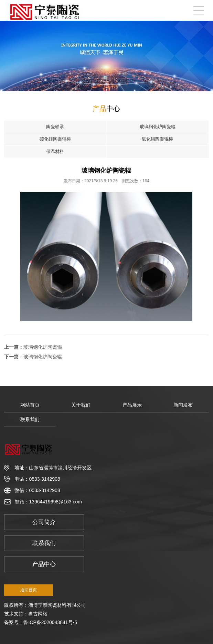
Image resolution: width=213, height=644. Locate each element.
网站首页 (30, 405)
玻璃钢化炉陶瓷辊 (43, 347)
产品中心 (44, 564)
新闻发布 (183, 405)
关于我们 (81, 405)
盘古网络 (38, 614)
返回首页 (29, 590)
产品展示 (132, 405)
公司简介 (44, 522)
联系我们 (30, 419)
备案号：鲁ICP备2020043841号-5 (41, 622)
